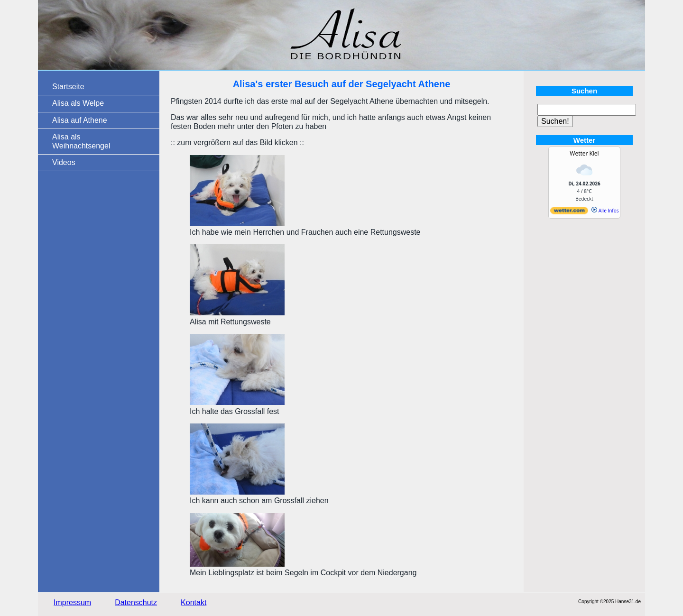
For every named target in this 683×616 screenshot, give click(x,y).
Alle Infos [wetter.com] (605, 211)
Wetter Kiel (584, 153)
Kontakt (194, 602)
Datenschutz (136, 602)
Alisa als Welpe (78, 103)
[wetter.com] (569, 212)
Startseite (68, 87)
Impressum (72, 602)
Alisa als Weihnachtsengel (81, 141)
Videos (64, 162)
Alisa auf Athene (80, 120)
